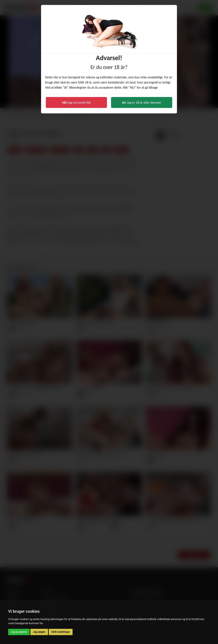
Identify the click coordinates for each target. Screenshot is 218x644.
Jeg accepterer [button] (19, 632)
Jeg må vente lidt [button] (76, 102)
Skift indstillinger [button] (61, 632)
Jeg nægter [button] (39, 632)
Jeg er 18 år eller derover (142, 102)
